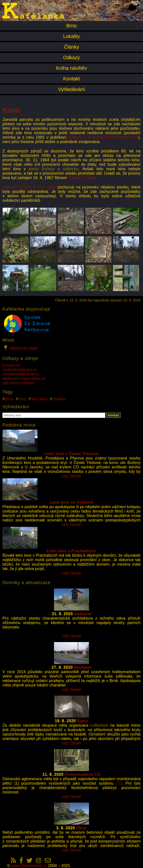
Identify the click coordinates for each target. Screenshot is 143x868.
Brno (71, 26)
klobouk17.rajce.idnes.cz (24, 379)
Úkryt (81, 828)
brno (10, 399)
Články (71, 47)
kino (23, 399)
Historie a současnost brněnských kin (103, 137)
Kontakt (71, 79)
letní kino (40, 399)
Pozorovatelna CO (83, 774)
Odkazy (71, 57)
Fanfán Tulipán (82, 178)
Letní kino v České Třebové (71, 454)
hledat (113, 415)
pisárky (59, 399)
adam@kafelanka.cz (29, 866)
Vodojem (83, 614)
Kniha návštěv (71, 68)
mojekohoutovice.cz (20, 370)
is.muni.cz (11, 365)
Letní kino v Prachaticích (72, 551)
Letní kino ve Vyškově (71, 502)
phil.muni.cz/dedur (18, 383)
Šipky (83, 721)
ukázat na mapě (20, 348)
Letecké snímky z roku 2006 (29, 187)
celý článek (71, 476)
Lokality (71, 36)
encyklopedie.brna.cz (21, 374)
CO (119, 783)
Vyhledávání (71, 89)
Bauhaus (83, 667)
